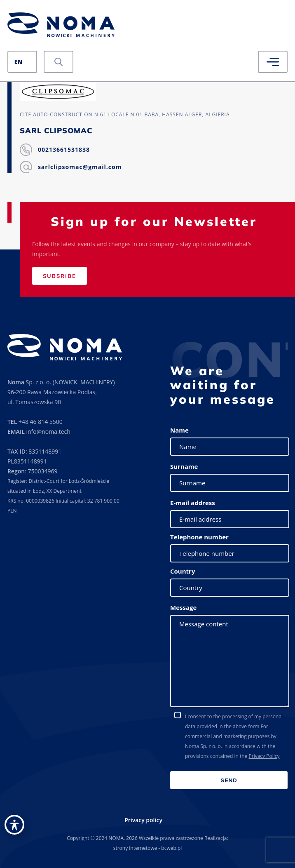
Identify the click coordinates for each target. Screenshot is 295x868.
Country (183, 571)
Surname (184, 466)
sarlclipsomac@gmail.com (80, 167)
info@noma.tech (48, 432)
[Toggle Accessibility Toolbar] (14, 825)
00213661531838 (64, 149)
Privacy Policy (264, 756)
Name (179, 430)
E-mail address (193, 503)
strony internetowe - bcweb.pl (148, 848)
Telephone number (199, 537)
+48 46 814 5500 (41, 422)
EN (18, 62)
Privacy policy (143, 820)
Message (183, 607)
